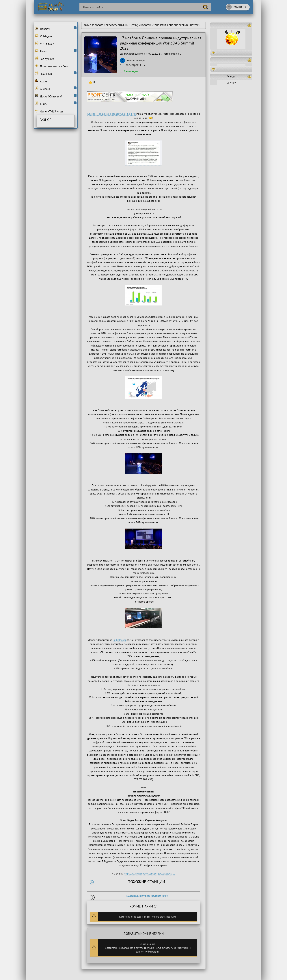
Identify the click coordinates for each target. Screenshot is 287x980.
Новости (146, 25)
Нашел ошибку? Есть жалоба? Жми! (147, 896)
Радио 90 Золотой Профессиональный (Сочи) (111, 25)
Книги (41, 103)
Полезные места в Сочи (52, 66)
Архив (41, 81)
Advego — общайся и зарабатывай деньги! (111, 114)
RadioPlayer (119, 640)
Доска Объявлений (49, 96)
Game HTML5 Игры (49, 111)
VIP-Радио (43, 36)
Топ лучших (44, 58)
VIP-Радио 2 (44, 43)
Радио (41, 51)
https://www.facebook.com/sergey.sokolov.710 (150, 874)
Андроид (43, 88)
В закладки (129, 71)
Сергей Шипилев (136, 54)
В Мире (141, 61)
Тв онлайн (43, 73)
